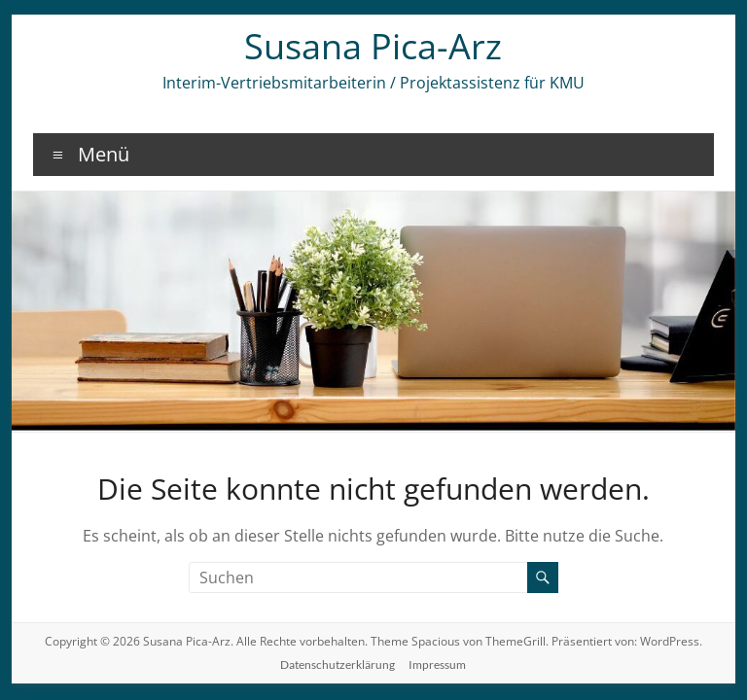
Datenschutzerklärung (338, 665)
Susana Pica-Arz (373, 46)
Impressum (437, 665)
